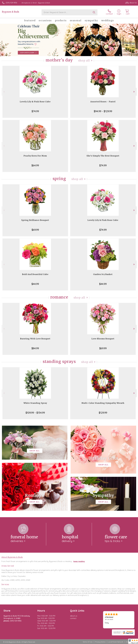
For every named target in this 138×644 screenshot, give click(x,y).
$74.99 (35, 111)
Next (134, 92)
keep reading (79, 561)
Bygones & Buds (11, 12)
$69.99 (35, 230)
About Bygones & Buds (12, 557)
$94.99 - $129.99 (103, 111)
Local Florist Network (116, 642)
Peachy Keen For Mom (35, 156)
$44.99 (35, 284)
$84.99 (35, 348)
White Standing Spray (35, 403)
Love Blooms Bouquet (103, 339)
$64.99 (35, 165)
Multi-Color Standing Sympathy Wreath (103, 403)
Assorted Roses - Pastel (103, 102)
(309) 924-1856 (11, 3)
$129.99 (103, 413)
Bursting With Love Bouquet (35, 339)
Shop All (84, 61)
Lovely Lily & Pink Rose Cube (35, 102)
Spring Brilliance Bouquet (35, 220)
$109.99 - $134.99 (35, 413)
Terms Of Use (88, 642)
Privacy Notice (100, 642)
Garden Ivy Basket (103, 274)
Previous (4, 92)
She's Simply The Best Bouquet (103, 156)
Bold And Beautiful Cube (35, 274)
